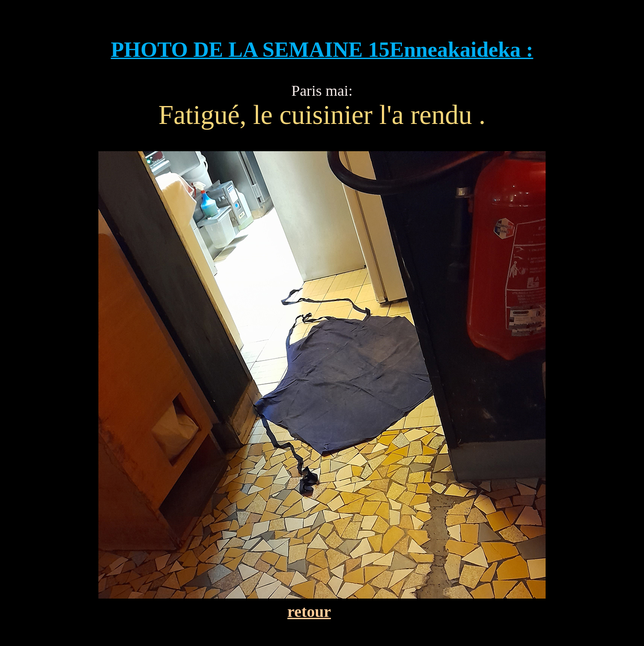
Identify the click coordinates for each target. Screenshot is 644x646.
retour (309, 612)
